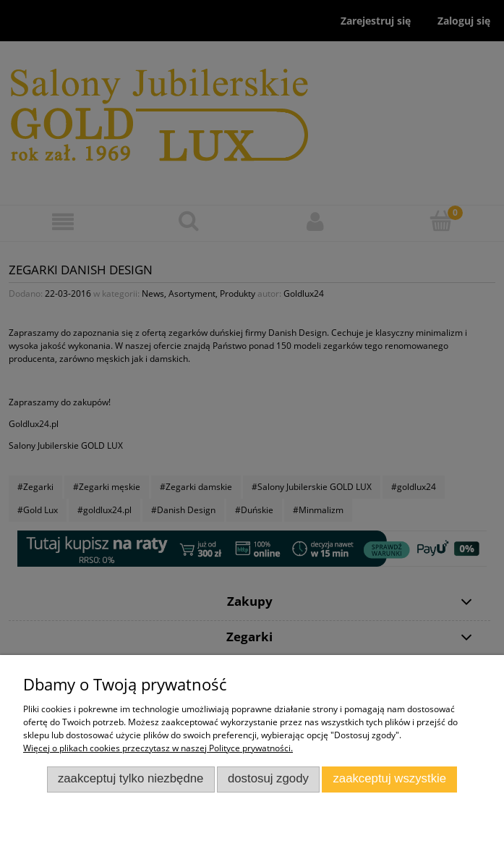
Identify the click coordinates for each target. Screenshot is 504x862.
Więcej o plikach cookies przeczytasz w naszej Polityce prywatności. (158, 748)
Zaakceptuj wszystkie (389, 778)
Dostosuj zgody (268, 778)
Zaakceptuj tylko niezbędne (131, 778)
